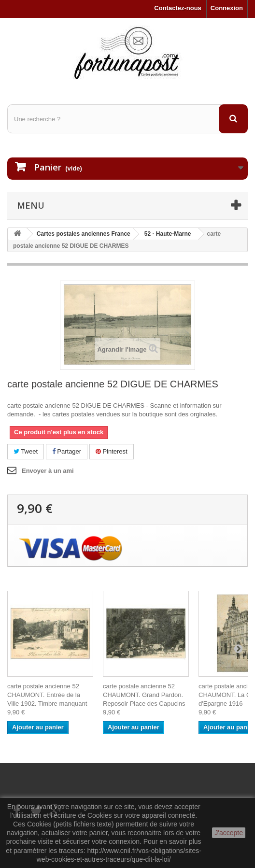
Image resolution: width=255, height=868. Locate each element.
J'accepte (229, 833)
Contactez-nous (178, 8)
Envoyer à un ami (48, 471)
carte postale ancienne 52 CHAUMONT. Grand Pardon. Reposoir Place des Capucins (144, 695)
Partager (67, 451)
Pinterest (112, 451)
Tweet (26, 451)
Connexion (227, 8)
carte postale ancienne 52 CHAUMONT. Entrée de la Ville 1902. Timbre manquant (47, 695)
